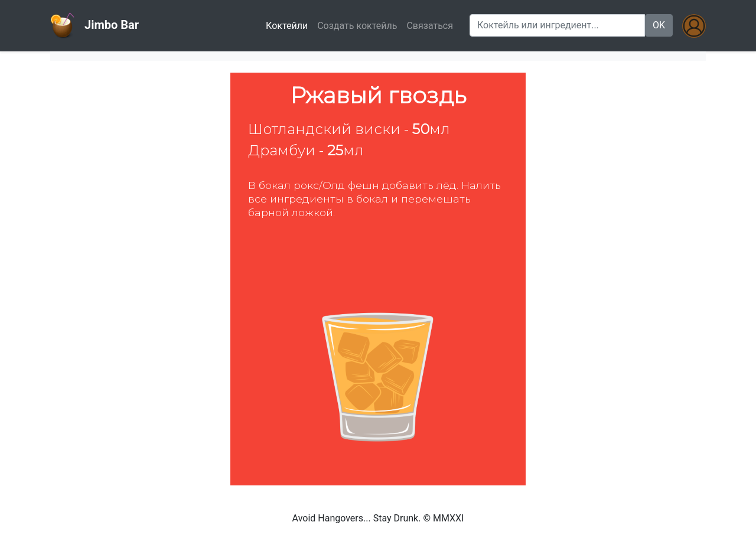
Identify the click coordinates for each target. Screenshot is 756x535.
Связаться (430, 26)
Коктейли (289, 25)
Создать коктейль (357, 26)
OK (659, 25)
